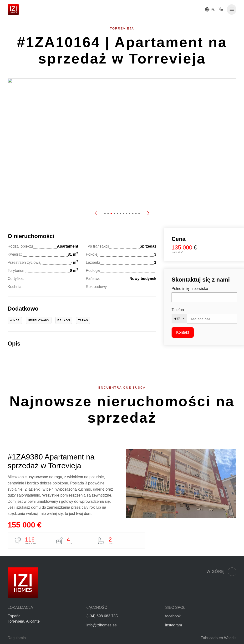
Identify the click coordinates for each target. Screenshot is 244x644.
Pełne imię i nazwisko (190, 289)
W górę (221, 572)
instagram (173, 625)
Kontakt (183, 332)
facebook (173, 616)
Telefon (178, 310)
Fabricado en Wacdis (219, 638)
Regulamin (17, 638)
